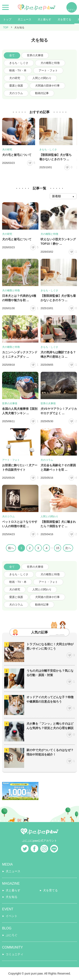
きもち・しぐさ (19, 63)
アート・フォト (48, 70)
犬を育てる (64, 19)
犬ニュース (24, 19)
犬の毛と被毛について (17, 155)
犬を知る (12, 897)
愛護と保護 (16, 86)
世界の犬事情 (35, 55)
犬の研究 (15, 78)
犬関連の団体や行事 (47, 86)
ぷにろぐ (12, 935)
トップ (7, 19)
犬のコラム (16, 93)
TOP (6, 28)
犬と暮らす (44, 19)
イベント (12, 916)
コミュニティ (14, 954)
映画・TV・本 (18, 70)
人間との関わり (42, 78)
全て (12, 55)
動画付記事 (42, 93)
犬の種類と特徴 (50, 63)
